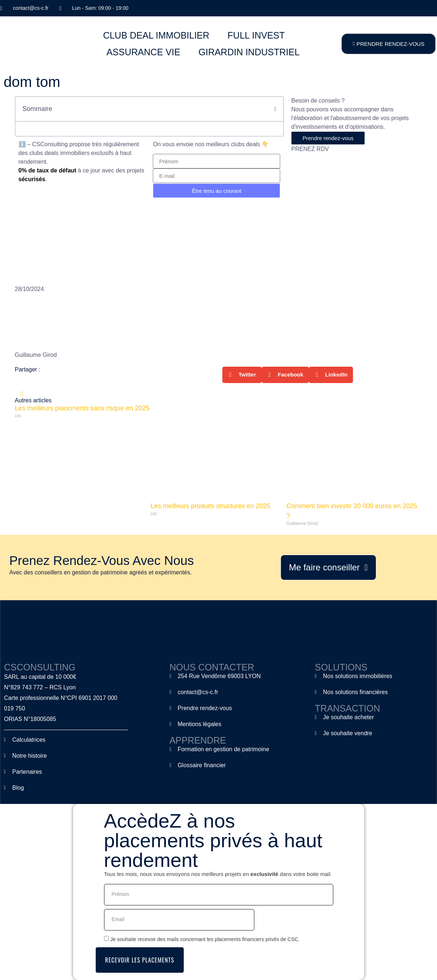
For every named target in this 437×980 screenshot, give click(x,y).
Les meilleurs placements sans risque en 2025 (82, 408)
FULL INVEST (256, 35)
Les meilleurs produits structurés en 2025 (210, 506)
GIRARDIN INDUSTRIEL (249, 52)
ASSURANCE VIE (144, 52)
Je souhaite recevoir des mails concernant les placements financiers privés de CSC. (205, 939)
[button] (275, 109)
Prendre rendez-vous (328, 138)
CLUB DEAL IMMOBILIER (156, 35)
